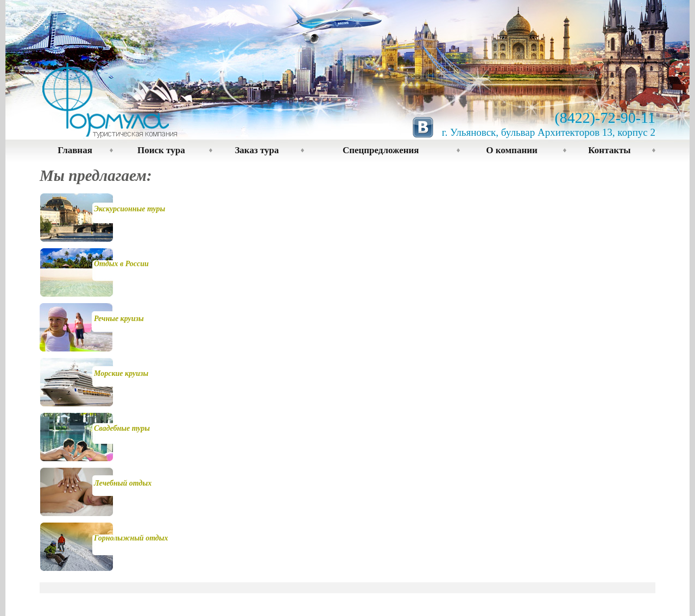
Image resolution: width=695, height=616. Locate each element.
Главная (75, 150)
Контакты (609, 150)
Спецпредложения (381, 150)
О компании (511, 150)
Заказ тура (257, 150)
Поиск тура (161, 150)
